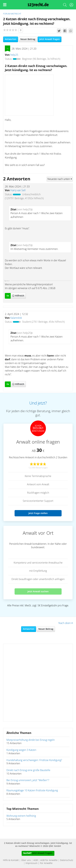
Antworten (11, 39)
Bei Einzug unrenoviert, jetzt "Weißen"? (28, 780)
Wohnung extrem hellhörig (21, 816)
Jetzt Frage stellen (38, 513)
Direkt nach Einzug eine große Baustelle (28, 770)
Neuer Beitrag (28, 39)
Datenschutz (67, 860)
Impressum (31, 863)
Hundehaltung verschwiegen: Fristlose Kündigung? (34, 760)
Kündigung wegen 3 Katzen (21, 750)
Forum (7, 14)
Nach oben (66, 623)
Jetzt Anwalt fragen (50, 39)
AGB (36, 860)
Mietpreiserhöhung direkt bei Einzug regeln (31, 740)
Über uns (26, 860)
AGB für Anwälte (49, 860)
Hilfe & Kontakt (11, 860)
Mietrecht (16, 14)
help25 (14, 55)
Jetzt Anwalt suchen (38, 591)
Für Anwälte (46, 863)
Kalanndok (16, 318)
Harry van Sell (18, 190)
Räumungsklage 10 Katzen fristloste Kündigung (32, 791)
